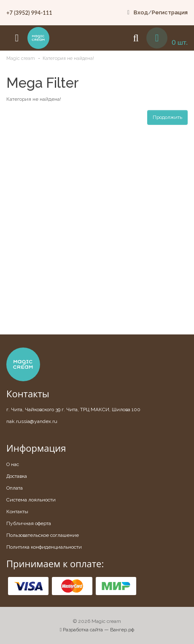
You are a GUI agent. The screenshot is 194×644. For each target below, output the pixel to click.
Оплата (15, 488)
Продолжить (167, 117)
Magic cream (21, 58)
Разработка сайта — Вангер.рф (97, 630)
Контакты (17, 512)
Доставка (17, 476)
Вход (141, 12)
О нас (13, 464)
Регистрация (170, 12)
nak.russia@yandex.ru (32, 421)
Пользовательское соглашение (43, 535)
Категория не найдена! (68, 58)
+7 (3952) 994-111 (29, 13)
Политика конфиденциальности (44, 547)
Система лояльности (31, 500)
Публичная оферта (29, 523)
